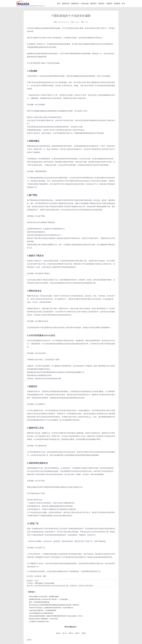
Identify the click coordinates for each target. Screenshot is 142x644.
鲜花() (77, 633)
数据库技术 (75, 4)
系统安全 (101, 4)
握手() (71, 633)
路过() (58, 633)
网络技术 (93, 4)
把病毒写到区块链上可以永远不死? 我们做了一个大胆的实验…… (50, 599)
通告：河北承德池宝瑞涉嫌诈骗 (39, 602)
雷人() (65, 633)
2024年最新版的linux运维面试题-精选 (41, 613)
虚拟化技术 (66, 4)
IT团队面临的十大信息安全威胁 (44, 583)
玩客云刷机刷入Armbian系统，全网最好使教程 (44, 597)
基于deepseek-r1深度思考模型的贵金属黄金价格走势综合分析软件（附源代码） (55, 605)
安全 (45, 576)
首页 (59, 4)
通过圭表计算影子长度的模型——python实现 (43, 619)
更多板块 (117, 4)
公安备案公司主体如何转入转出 (39, 622)
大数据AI (109, 4)
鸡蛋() (84, 633)
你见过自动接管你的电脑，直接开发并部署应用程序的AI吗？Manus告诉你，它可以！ (56, 616)
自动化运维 (85, 4)
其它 (124, 4)
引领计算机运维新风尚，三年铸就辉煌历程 (43, 610)
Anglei (77, 22)
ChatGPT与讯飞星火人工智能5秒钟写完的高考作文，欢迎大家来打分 (51, 608)
